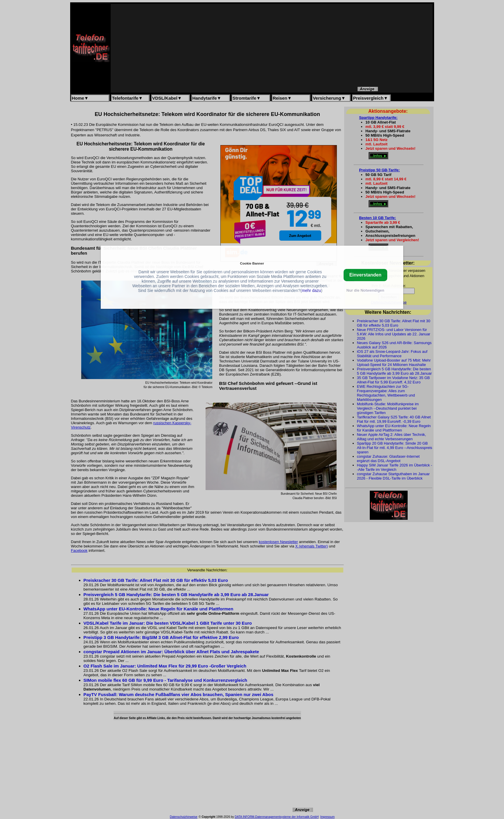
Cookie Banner (252, 263)
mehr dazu (311, 290)
